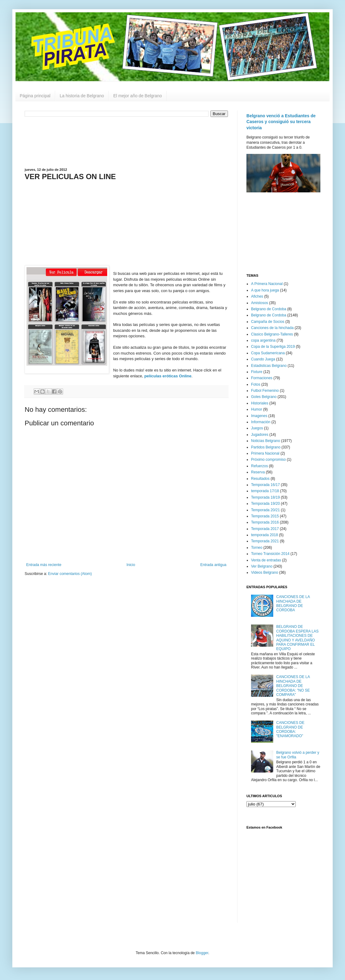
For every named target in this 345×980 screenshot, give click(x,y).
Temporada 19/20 (265, 504)
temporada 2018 (264, 535)
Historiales (260, 403)
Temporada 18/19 (265, 497)
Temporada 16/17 (265, 485)
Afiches (257, 296)
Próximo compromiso (268, 460)
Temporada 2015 (265, 516)
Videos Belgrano (265, 572)
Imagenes (259, 416)
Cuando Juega (263, 359)
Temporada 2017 (265, 529)
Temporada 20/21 (265, 510)
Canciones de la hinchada (272, 328)
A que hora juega (265, 290)
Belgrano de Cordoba (269, 309)
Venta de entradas (266, 560)
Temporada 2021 (265, 541)
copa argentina (263, 340)
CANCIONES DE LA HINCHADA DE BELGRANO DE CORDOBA (293, 603)
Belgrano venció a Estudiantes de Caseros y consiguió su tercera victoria (281, 122)
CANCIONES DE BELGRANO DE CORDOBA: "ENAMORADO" (290, 729)
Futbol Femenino (265, 391)
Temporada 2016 (265, 522)
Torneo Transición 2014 (270, 554)
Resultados (260, 479)
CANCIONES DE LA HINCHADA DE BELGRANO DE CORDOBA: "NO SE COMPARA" (293, 686)
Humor (257, 409)
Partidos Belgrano (266, 447)
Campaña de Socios (268, 322)
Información (261, 422)
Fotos (256, 384)
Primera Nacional (265, 453)
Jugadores (260, 435)
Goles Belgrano (264, 397)
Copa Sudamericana (268, 353)
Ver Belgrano (262, 566)
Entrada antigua (213, 565)
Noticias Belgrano (266, 441)
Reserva (258, 472)
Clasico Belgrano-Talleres (272, 334)
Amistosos (260, 303)
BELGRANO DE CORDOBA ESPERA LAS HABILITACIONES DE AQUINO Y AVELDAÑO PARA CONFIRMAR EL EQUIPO (297, 638)
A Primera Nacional (267, 284)
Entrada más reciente (44, 565)
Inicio (131, 565)
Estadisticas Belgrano (269, 366)
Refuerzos (260, 466)
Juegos (257, 428)
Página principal (35, 96)
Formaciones (262, 378)
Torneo (257, 548)
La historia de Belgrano (82, 96)
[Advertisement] (126, 142)
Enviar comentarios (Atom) (70, 574)
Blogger (202, 953)
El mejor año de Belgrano (138, 96)
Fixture (257, 372)
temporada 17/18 (265, 491)
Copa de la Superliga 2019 (273, 347)
